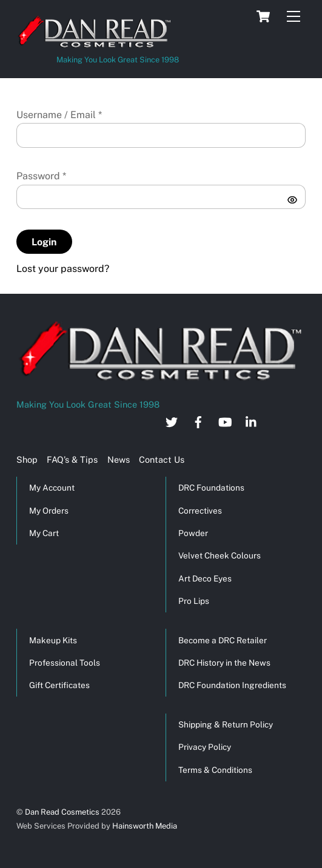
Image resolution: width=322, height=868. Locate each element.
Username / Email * (59, 115)
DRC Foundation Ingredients (232, 685)
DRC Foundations (211, 488)
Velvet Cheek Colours (220, 555)
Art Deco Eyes (205, 578)
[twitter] (172, 421)
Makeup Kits (53, 640)
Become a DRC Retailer (223, 640)
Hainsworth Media (144, 826)
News (119, 459)
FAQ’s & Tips (72, 459)
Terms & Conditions (215, 770)
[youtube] (225, 421)
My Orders (49, 511)
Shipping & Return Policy (226, 724)
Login (44, 242)
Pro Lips (194, 601)
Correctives (200, 511)
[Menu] (293, 17)
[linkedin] (252, 421)
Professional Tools (65, 663)
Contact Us (162, 459)
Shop (27, 459)
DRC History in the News (224, 663)
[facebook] (198, 421)
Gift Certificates (59, 685)
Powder (193, 533)
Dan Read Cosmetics (62, 812)
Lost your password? (63, 269)
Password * (41, 176)
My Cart (44, 533)
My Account (52, 488)
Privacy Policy (205, 747)
